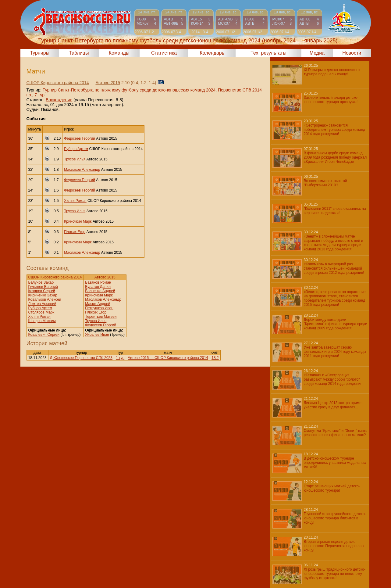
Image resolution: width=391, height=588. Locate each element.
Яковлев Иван (97, 335)
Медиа (317, 53)
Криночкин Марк (78, 221)
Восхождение (59, 100)
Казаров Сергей (42, 291)
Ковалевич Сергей (44, 335)
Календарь (212, 53)
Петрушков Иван (99, 308)
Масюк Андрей (98, 304)
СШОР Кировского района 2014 (58, 83)
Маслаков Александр (82, 170)
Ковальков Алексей (45, 299)
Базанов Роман (98, 282)
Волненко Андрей (100, 291)
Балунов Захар (41, 282)
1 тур (120, 358)
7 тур (39, 95)
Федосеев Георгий (80, 138)
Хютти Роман (75, 201)
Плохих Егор (75, 232)
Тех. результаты (268, 53)
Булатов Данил (98, 287)
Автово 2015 (108, 83)
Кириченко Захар (43, 295)
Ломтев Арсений (42, 304)
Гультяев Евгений (43, 287)
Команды (119, 53)
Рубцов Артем (76, 149)
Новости (352, 53)
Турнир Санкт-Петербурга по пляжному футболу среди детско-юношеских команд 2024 (129, 90)
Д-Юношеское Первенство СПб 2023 (81, 358)
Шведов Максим (42, 321)
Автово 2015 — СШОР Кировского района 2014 (168, 358)
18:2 (215, 358)
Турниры (40, 53)
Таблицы (79, 53)
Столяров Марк (41, 312)
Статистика (164, 53)
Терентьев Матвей (101, 317)
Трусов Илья (75, 159)
